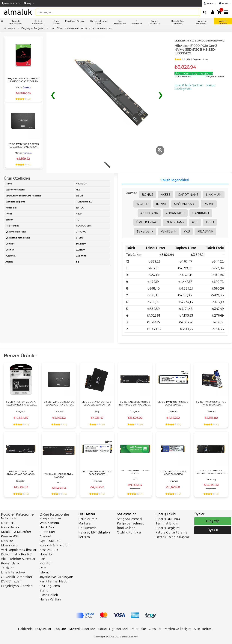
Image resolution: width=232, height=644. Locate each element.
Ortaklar (155, 629)
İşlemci (45, 572)
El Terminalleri (137, 22)
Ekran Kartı (9, 545)
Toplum (60, 629)
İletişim (29, 3)
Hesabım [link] (210, 3)
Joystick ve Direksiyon (56, 577)
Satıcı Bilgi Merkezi (113, 629)
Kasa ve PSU (10, 536)
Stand (44, 590)
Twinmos (27, 153)
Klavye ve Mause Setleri (98, 22)
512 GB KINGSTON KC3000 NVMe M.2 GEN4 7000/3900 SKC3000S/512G (135, 403)
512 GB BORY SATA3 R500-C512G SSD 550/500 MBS (97, 403)
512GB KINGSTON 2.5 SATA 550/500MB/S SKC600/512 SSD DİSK (21, 403)
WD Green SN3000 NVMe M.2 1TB (135, 472)
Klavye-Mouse (50, 518)
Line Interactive (13, 572)
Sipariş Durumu (168, 519)
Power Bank (10, 563)
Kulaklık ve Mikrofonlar (202, 22)
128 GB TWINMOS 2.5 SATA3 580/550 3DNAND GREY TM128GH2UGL (23, 145)
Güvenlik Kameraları (16, 577)
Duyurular (43, 629)
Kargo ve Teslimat (130, 523)
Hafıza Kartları (50, 599)
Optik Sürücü (50, 541)
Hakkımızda (87, 528)
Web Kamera (49, 523)
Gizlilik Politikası (130, 532)
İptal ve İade (126, 528)
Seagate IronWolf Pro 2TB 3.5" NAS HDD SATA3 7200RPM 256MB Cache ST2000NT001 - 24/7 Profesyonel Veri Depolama (23, 80)
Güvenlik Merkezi (82, 629)
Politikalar (138, 629)
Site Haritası (203, 629)
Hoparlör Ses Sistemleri (177, 22)
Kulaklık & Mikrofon (16, 532)
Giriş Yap (213, 521)
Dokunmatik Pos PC (16, 554)
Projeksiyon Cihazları (17, 586)
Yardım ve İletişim (178, 629)
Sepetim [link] (225, 3)
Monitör (7, 541)
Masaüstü (8, 523)
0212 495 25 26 (11, 3)
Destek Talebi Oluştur (173, 537)
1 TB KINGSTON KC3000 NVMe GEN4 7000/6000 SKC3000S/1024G (21, 473)
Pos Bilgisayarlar (120, 22)
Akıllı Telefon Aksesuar (18, 559)
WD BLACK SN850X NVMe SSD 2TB (59, 475)
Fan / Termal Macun (55, 581)
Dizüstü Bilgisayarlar (38, 22)
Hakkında (25, 629)
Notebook (9, 518)
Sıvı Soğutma (50, 586)
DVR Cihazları (11, 581)
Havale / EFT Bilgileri (94, 532)
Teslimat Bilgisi (167, 523)
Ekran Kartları (57, 22)
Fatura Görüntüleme (171, 532)
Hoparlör (46, 554)
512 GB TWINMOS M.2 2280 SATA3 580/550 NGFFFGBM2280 (173, 403)
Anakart (46, 536)
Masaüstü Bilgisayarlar (15, 22)
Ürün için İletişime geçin (194, 73)
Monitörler (70, 21)
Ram (43, 568)
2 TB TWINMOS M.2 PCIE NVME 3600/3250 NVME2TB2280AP (173, 473)
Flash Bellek (10, 527)
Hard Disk (47, 527)
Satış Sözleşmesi (129, 519)
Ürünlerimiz (88, 519)
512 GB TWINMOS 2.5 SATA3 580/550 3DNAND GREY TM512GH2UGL (59, 403)
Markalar (85, 523)
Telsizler (7, 568)
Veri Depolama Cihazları (19, 550)
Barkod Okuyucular (155, 22)
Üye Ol (213, 530)
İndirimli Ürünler (223, 22)
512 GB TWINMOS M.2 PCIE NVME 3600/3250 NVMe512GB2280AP (211, 403)
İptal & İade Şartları (189, 85)
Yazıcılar (81, 21)
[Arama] (204, 12)
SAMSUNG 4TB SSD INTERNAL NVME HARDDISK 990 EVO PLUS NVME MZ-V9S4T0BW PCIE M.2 (211, 472)
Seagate (27, 87)
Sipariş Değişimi (168, 528)
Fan (42, 559)
